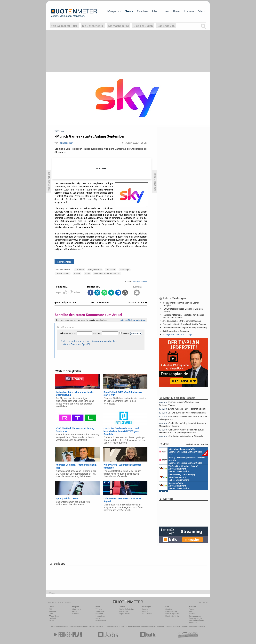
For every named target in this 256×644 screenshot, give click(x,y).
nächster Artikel (137, 302)
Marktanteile (124, 611)
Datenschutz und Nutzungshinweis (195, 617)
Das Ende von (166, 26)
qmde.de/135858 (140, 281)
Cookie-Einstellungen (197, 620)
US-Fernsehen (101, 621)
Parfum (77, 273)
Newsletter (53, 611)
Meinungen (161, 11)
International (100, 616)
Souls (87, 273)
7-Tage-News (54, 616)
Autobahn (80, 270)
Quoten (143, 11)
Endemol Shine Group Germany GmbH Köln (184, 452)
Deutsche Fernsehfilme (187, 626)
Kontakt (192, 614)
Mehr (202, 11)
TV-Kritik (145, 611)
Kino (177, 11)
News (129, 11)
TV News (108, 626)
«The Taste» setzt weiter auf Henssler (181, 436)
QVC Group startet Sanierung (176, 331)
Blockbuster (138, 626)
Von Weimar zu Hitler (64, 26)
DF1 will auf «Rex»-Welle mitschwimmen (182, 413)
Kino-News (169, 609)
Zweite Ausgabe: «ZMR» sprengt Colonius (182, 321)
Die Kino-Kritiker (171, 611)
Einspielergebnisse (172, 614)
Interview (76, 614)
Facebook (52, 618)
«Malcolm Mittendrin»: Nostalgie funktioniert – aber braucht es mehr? (184, 316)
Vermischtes (100, 611)
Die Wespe (124, 270)
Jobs (191, 611)
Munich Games (63, 273)
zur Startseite (100, 302)
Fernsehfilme (148, 626)
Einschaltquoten (118, 626)
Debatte (145, 609)
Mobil (51, 614)
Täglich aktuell (124, 614)
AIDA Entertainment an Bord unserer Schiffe (179, 469)
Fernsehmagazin (76, 626)
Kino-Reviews (147, 614)
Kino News (56, 626)
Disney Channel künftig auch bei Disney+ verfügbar (181, 304)
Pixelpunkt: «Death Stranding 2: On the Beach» (184, 324)
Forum (189, 11)
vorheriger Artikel (65, 302)
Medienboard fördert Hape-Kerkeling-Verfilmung (184, 328)
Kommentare (64, 262)
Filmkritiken (88, 626)
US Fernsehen (98, 626)
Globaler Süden (143, 26)
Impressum (193, 623)
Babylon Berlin (95, 270)
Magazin (114, 11)
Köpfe (98, 618)
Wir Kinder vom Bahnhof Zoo (107, 273)
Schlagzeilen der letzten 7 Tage (177, 334)
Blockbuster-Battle (172, 616)
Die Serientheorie (93, 26)
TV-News (99, 609)
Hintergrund (77, 609)
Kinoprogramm (171, 626)
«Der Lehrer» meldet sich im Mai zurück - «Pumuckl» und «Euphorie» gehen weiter (182, 431)
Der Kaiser (111, 270)
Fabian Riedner (65, 143)
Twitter (51, 621)
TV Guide (129, 626)
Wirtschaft (99, 614)
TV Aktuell (65, 626)
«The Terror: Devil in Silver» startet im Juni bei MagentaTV (183, 418)
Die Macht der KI (119, 26)
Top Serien (200, 626)
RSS (50, 609)
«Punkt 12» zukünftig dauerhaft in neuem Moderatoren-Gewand (182, 425)
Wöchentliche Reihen (127, 609)
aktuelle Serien (159, 626)
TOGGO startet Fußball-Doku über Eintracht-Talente (183, 310)
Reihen (75, 611)
